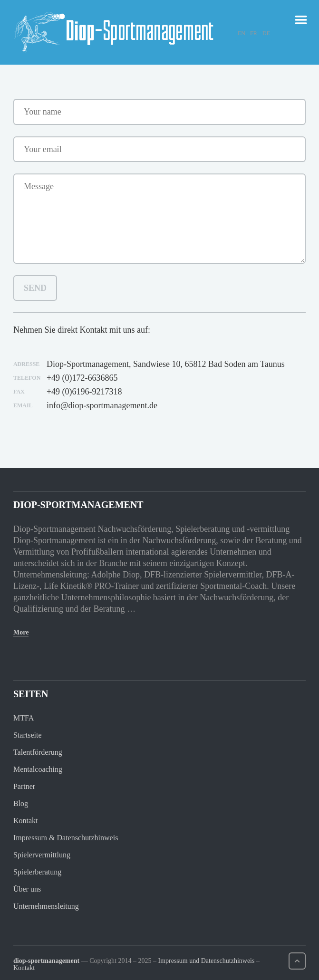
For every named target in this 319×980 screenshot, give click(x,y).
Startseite (28, 735)
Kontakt (26, 821)
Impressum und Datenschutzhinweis (206, 961)
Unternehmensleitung (46, 906)
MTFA (24, 718)
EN (242, 33)
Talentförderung (38, 752)
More (21, 632)
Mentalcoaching (38, 769)
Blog (21, 803)
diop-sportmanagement (46, 961)
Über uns (27, 889)
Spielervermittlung (42, 855)
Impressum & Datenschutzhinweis (66, 838)
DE (266, 33)
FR (254, 33)
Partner (24, 786)
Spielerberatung (37, 872)
